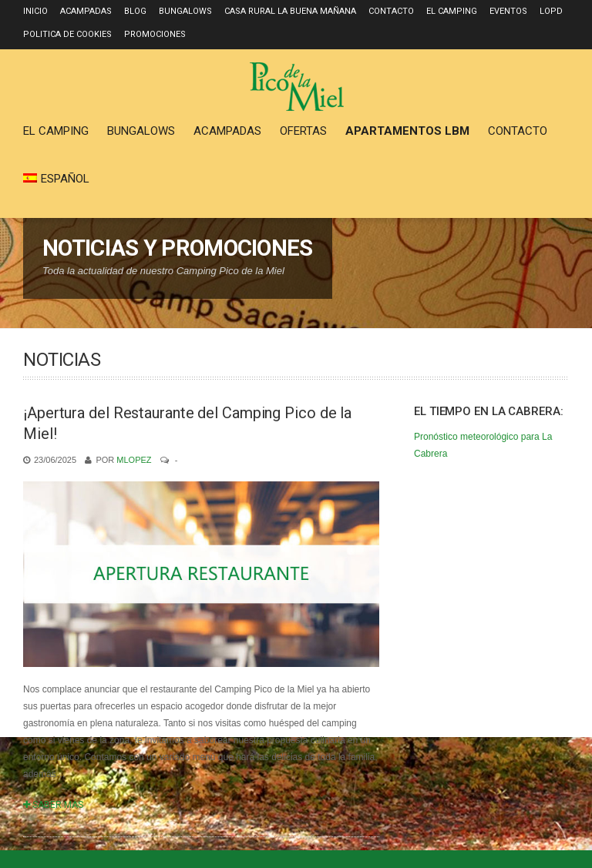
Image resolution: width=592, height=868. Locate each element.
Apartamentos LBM (407, 131)
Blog (135, 11)
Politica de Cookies (67, 34)
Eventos (508, 11)
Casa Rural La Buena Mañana (290, 11)
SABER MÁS (53, 805)
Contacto (391, 11)
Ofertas (303, 131)
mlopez (134, 460)
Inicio (35, 11)
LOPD (551, 11)
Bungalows (185, 11)
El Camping (452, 11)
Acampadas (86, 11)
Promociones (155, 34)
